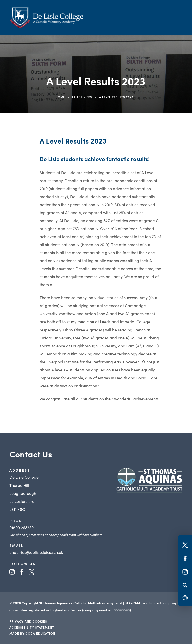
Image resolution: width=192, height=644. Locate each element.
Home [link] (60, 97)
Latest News (82, 97)
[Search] (185, 585)
